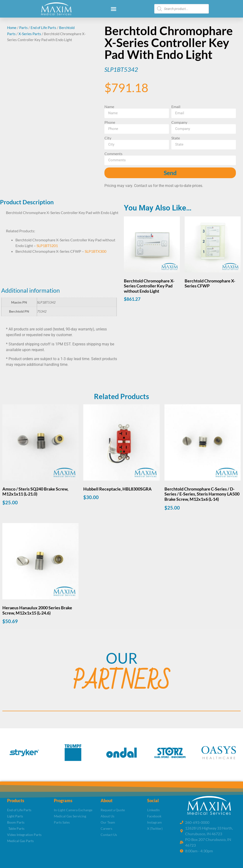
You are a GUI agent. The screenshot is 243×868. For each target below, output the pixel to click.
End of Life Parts (43, 28)
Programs (63, 801)
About (107, 801)
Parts (23, 28)
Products (16, 801)
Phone (110, 122)
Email (176, 107)
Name (109, 107)
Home (12, 28)
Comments (113, 154)
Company (179, 122)
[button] (114, 9)
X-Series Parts (30, 34)
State (176, 138)
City (108, 138)
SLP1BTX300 (96, 251)
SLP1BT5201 (47, 246)
